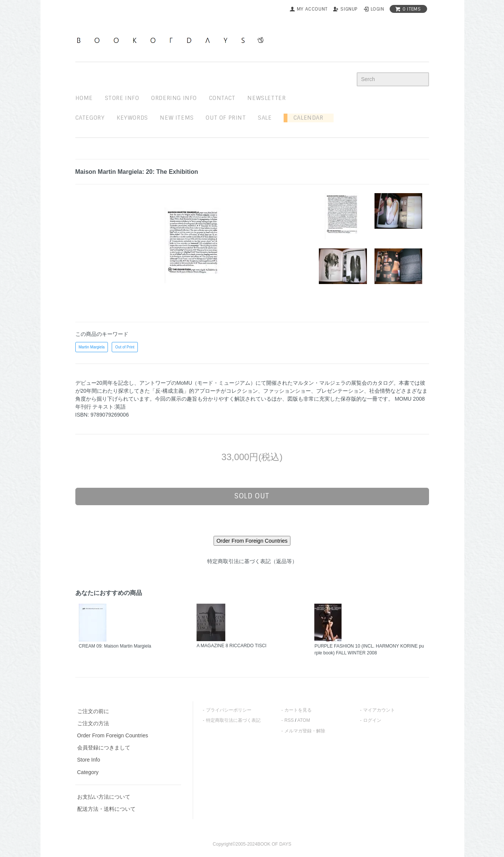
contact (222, 98)
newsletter (266, 98)
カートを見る (298, 710)
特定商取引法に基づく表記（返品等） (252, 561)
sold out (252, 496)
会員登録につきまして (104, 748)
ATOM (304, 720)
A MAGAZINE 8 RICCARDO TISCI (231, 646)
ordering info (174, 98)
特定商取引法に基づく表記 (233, 720)
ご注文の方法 (93, 723)
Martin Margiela (92, 347)
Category (90, 118)
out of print (226, 118)
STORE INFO (122, 98)
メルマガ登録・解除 (305, 731)
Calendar (305, 118)
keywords (132, 118)
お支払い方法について (104, 797)
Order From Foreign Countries (113, 735)
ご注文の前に (93, 711)
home (84, 98)
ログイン (372, 720)
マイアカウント (379, 710)
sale (265, 118)
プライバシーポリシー (229, 710)
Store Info (89, 760)
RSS (289, 720)
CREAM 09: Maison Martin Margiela (115, 646)
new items (177, 118)
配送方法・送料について (106, 809)
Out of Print (125, 347)
